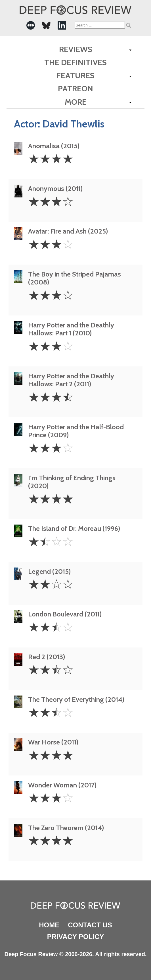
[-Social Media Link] (31, 25)
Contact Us (90, 925)
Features (75, 75)
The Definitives (75, 62)
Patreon (75, 88)
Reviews (76, 49)
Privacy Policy (75, 937)
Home (49, 925)
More (76, 102)
